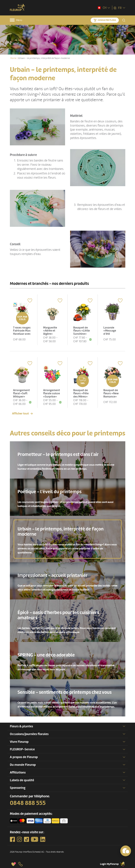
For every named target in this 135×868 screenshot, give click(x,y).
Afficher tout (20, 413)
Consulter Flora (107, 20)
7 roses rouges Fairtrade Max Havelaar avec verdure (22, 332)
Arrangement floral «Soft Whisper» (22, 393)
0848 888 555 (28, 803)
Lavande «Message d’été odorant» (110, 332)
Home (13, 58)
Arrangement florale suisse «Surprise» (52, 393)
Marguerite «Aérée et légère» (50, 330)
